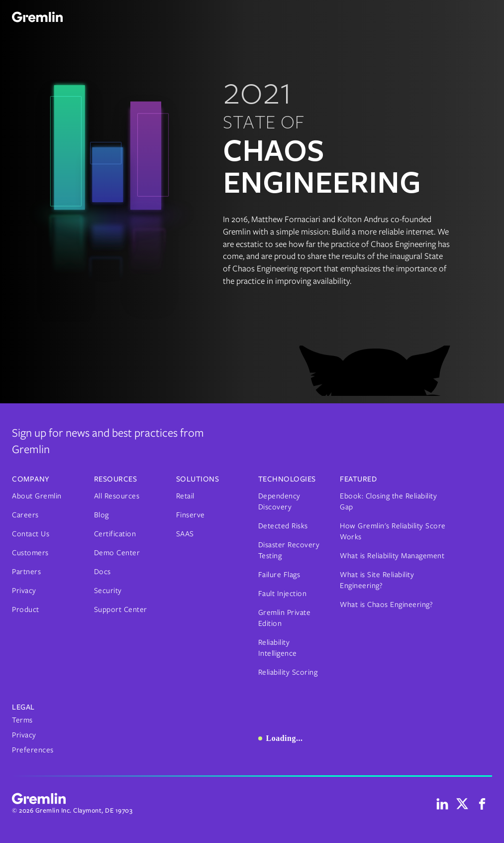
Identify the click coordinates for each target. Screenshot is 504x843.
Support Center (121, 609)
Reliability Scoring (288, 672)
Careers (25, 515)
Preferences (33, 750)
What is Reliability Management (392, 556)
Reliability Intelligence (278, 648)
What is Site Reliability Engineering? (377, 580)
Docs (102, 572)
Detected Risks (283, 526)
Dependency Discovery (279, 501)
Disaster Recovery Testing (289, 550)
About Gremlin (37, 496)
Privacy (24, 591)
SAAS (185, 534)
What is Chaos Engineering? (386, 604)
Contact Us (31, 534)
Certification (115, 534)
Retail (185, 496)
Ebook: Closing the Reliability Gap (388, 501)
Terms (22, 720)
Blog (101, 515)
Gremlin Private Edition (285, 618)
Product (26, 609)
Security (108, 591)
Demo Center (117, 553)
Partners (26, 572)
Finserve (191, 515)
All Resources (117, 496)
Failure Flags (279, 575)
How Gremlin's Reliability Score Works (393, 531)
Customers (30, 553)
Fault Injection (283, 594)
